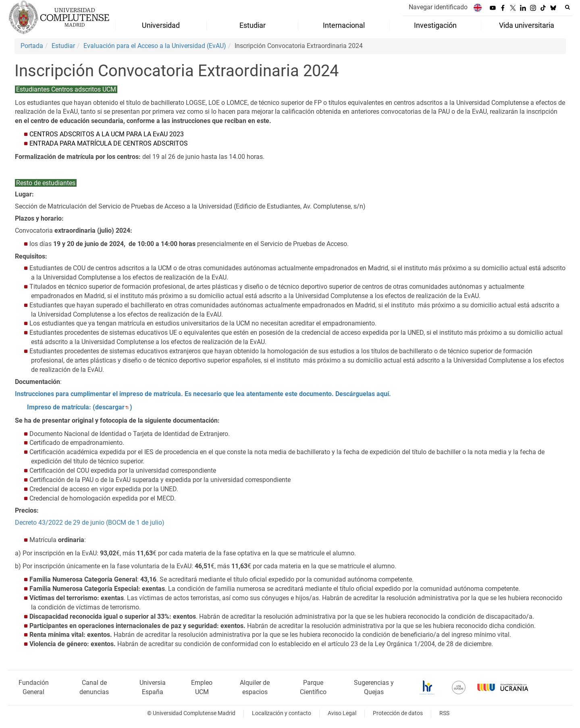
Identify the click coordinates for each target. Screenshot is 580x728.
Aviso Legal (342, 713)
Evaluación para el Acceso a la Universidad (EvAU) (155, 46)
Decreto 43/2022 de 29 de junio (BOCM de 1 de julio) (90, 523)
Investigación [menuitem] (435, 25)
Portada (32, 46)
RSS (444, 713)
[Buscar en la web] (568, 7)
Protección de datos (398, 713)
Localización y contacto (282, 713)
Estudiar (63, 46)
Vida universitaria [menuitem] (527, 25)
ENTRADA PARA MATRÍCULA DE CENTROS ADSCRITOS (109, 143)
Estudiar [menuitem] (253, 25)
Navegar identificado (438, 7)
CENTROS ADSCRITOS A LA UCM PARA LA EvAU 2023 (107, 134)
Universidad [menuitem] (161, 25)
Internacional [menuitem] (344, 25)
